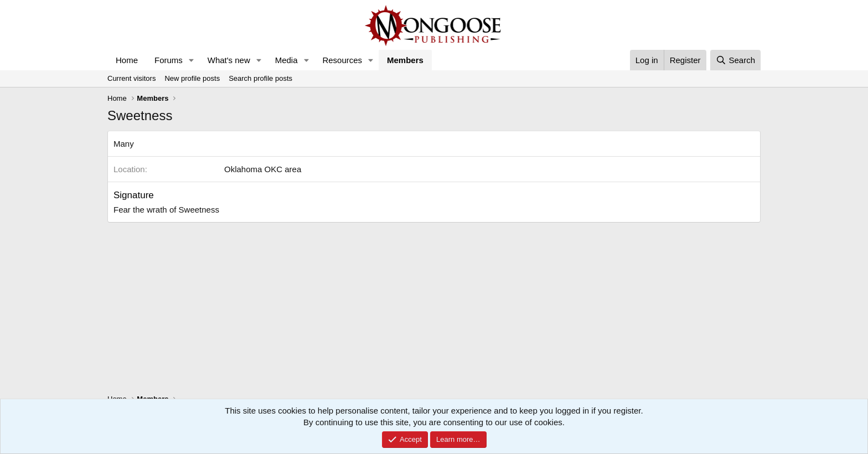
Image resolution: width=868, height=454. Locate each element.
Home (127, 60)
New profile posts (192, 78)
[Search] (735, 60)
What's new (229, 60)
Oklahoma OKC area (263, 169)
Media (286, 60)
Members (405, 60)
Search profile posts (260, 78)
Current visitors (131, 78)
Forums (169, 60)
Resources (342, 60)
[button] (192, 60)
